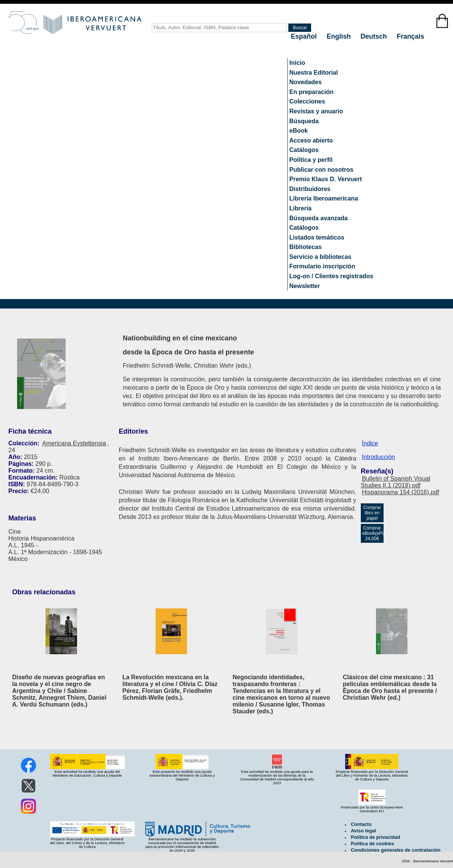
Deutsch (374, 36)
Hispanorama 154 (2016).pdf (401, 492)
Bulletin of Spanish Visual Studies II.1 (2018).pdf (396, 482)
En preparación (311, 92)
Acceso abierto (311, 140)
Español (305, 36)
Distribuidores (310, 189)
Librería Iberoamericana (324, 198)
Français (411, 36)
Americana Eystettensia (74, 443)
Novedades (306, 82)
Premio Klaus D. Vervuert (326, 179)
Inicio (297, 63)
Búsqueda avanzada (319, 218)
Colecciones (307, 101)
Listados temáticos (317, 237)
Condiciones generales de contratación (396, 850)
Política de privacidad (376, 837)
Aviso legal (363, 831)
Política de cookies (373, 844)
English (340, 36)
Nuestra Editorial (314, 73)
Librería (301, 208)
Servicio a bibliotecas (321, 257)
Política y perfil (311, 160)
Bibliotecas (306, 247)
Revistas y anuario (316, 111)
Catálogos (304, 150)
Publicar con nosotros (322, 170)
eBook (299, 131)
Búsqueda (304, 121)
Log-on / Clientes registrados (331, 276)
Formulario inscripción (322, 266)
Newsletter (305, 286)
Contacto (361, 824)
